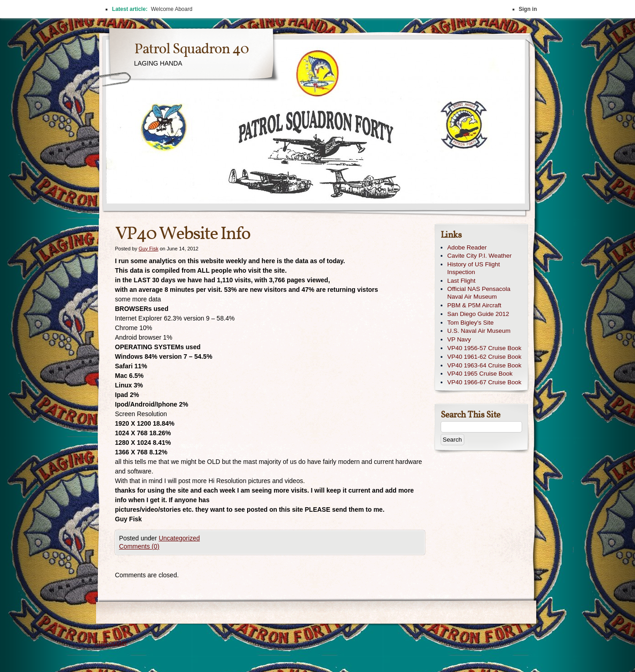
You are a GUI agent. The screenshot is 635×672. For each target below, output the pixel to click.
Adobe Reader (467, 247)
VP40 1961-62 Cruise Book (485, 357)
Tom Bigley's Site (471, 323)
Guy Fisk (148, 249)
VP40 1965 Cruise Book (480, 374)
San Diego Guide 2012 (478, 314)
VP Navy (459, 339)
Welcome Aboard (171, 9)
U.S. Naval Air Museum (479, 331)
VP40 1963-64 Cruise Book (485, 365)
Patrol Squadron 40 (191, 50)
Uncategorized (179, 538)
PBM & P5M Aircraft (475, 305)
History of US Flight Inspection (474, 268)
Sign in (528, 9)
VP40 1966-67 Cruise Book (485, 382)
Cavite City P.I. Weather (480, 256)
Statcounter (111, 643)
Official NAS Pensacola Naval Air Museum (479, 293)
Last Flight (462, 281)
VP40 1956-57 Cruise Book (485, 348)
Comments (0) (140, 546)
